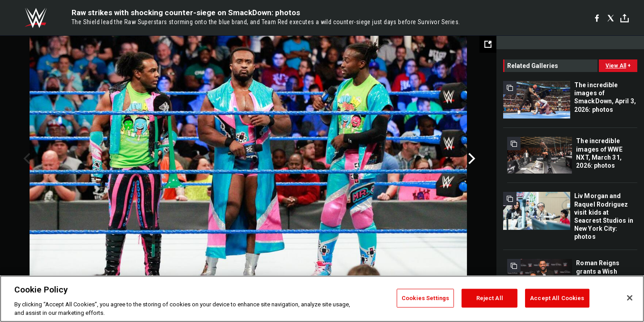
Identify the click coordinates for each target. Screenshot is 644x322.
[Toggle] (625, 18)
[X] (611, 18)
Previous (26, 159)
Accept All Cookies (557, 298)
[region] (322, 299)
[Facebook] (597, 18)
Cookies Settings (425, 298)
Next (471, 159)
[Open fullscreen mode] (488, 44)
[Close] (630, 298)
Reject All (490, 298)
